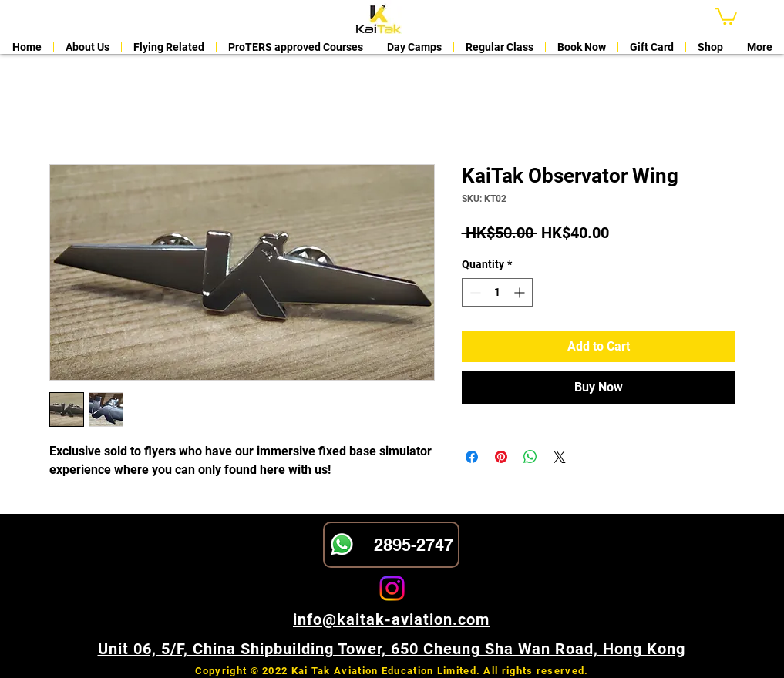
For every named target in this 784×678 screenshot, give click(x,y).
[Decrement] (474, 292)
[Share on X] (560, 457)
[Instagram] (392, 588)
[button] (726, 15)
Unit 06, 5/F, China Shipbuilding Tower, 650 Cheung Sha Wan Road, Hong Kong (392, 649)
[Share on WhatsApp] (530, 457)
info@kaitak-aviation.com (391, 619)
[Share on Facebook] (472, 457)
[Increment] (521, 292)
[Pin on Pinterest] (501, 457)
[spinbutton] (497, 292)
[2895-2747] (391, 545)
